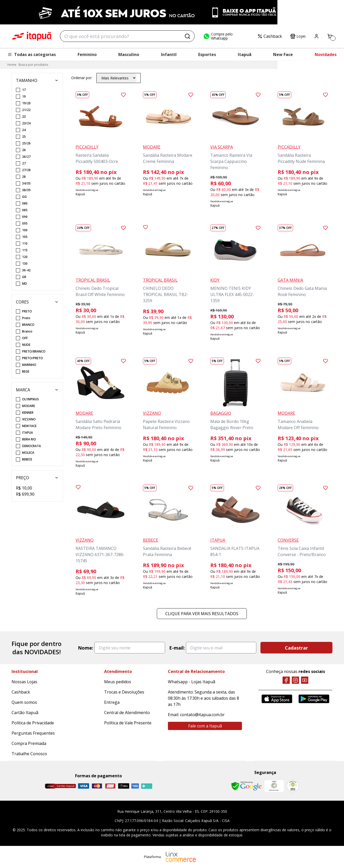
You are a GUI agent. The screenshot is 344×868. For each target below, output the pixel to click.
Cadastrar (296, 648)
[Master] (97, 786)
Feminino (87, 54)
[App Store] (277, 699)
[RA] (293, 786)
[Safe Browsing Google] (246, 786)
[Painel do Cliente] (316, 36)
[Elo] (124, 786)
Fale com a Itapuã (205, 726)
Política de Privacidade (33, 723)
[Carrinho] (330, 36)
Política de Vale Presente (128, 723)
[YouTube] (305, 680)
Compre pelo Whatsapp (218, 36)
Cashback (270, 36)
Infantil (169, 54)
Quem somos (24, 702)
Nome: (86, 648)
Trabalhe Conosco (29, 754)
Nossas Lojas (24, 682)
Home (12, 65)
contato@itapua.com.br (202, 715)
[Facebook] (286, 680)
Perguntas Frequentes (33, 733)
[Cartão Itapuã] (60, 786)
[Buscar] (187, 36)
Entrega (112, 702)
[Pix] (147, 786)
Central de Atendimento (127, 713)
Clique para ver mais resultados (202, 614)
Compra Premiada (29, 743)
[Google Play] (314, 699)
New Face (283, 54)
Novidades (326, 54)
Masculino (129, 54)
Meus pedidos (118, 682)
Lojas (298, 36)
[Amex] (135, 786)
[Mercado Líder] (274, 786)
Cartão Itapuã (25, 713)
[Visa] (84, 786)
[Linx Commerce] (181, 857)
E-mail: (177, 648)
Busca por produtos (33, 65)
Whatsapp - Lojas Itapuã (192, 682)
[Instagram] (295, 680)
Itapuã (245, 54)
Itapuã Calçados (32, 36)
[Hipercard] (110, 786)
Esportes (207, 54)
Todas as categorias (32, 54)
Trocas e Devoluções (124, 692)
